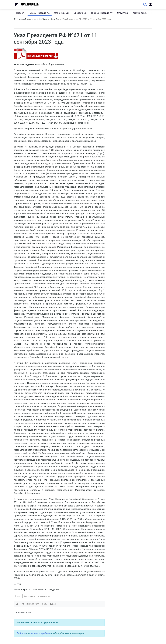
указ (19, 596)
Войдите (21, 633)
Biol (54, 604)
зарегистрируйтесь (41, 633)
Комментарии (23, 613)
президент (30, 596)
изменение (45, 596)
